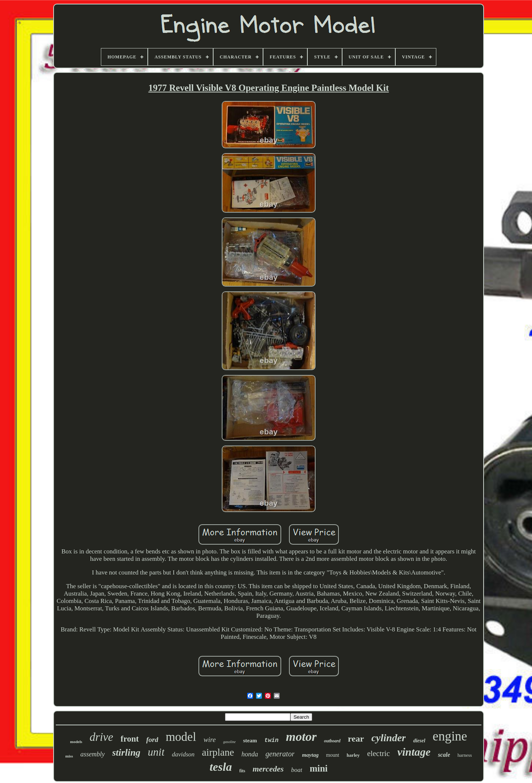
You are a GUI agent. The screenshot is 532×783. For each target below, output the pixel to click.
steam (250, 740)
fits (242, 771)
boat (297, 770)
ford (152, 740)
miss (69, 756)
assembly (93, 754)
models (76, 742)
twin (271, 740)
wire (210, 740)
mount (332, 755)
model (181, 737)
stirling (127, 753)
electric (379, 753)
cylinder (388, 738)
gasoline (229, 742)
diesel (419, 741)
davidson (183, 754)
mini (319, 768)
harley (353, 755)
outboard (332, 741)
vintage (414, 752)
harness (465, 755)
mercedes (268, 769)
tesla (221, 767)
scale (444, 755)
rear (356, 739)
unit (156, 752)
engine (450, 736)
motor (301, 737)
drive (102, 737)
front (129, 739)
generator (280, 754)
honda (250, 754)
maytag (310, 755)
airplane (218, 752)
